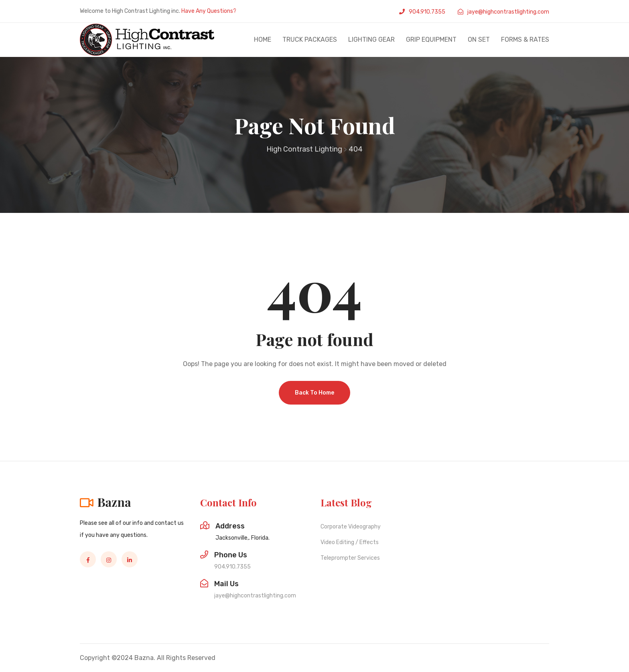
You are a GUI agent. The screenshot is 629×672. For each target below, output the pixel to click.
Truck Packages (310, 40)
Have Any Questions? (209, 11)
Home (263, 40)
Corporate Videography (351, 527)
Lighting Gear (371, 40)
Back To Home (314, 393)
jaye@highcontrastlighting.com (508, 12)
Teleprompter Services (350, 558)
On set (479, 40)
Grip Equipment (431, 40)
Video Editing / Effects (350, 542)
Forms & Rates (525, 40)
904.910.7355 (427, 12)
